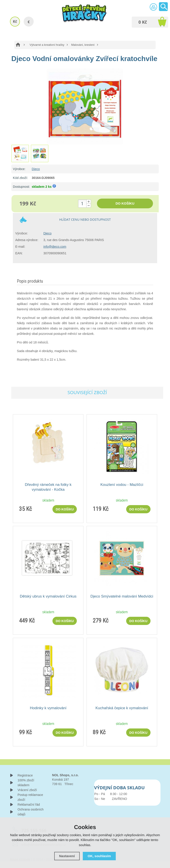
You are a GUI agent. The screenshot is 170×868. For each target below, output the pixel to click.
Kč (15, 21)
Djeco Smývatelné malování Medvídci (122, 596)
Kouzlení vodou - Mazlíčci (122, 485)
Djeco (36, 169)
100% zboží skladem (26, 783)
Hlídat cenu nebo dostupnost (85, 219)
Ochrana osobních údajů (31, 812)
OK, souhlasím (99, 856)
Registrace (25, 775)
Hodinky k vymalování (48, 708)
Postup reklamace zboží (30, 797)
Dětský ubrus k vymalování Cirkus (48, 596)
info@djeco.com (55, 247)
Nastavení (67, 856)
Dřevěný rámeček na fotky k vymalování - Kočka (48, 487)
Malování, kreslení (83, 45)
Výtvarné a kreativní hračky (47, 45)
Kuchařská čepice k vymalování (122, 708)
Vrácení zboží (27, 790)
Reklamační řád (29, 805)
